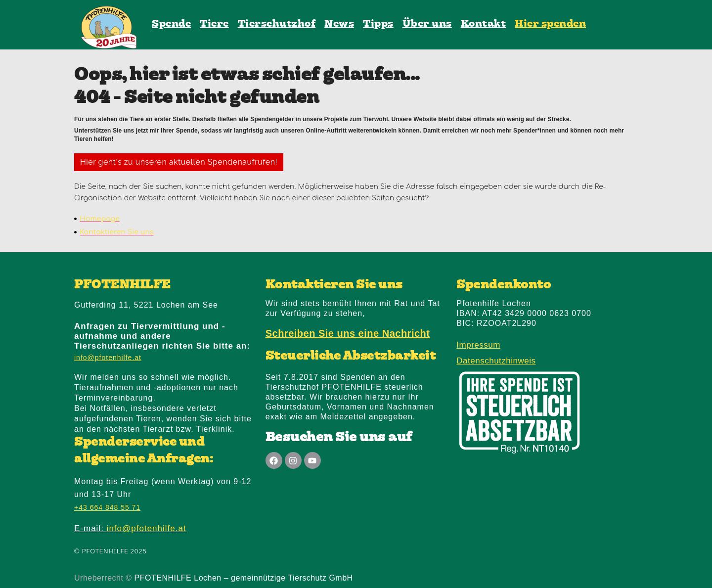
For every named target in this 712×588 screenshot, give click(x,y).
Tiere (214, 24)
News (339, 24)
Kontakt (484, 24)
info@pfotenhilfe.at (108, 358)
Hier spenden (550, 24)
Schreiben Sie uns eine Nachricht (348, 333)
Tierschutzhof (277, 24)
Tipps (378, 24)
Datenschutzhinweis (496, 361)
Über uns (427, 24)
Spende (171, 24)
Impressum (478, 345)
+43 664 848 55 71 (107, 507)
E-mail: (130, 528)
